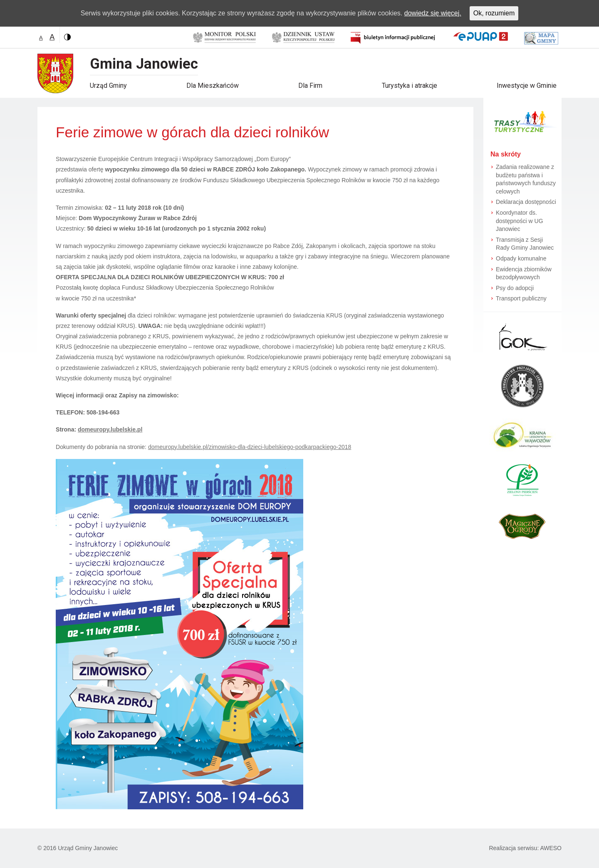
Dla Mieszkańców (213, 86)
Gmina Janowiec (144, 64)
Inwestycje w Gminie (527, 86)
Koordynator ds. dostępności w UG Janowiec (520, 221)
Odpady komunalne (521, 258)
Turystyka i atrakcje (410, 86)
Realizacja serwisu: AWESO (525, 848)
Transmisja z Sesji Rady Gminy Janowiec (525, 244)
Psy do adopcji (515, 288)
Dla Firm (310, 86)
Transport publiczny (521, 298)
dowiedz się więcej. (433, 13)
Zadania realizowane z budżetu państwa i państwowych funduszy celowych (526, 179)
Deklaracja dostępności (526, 202)
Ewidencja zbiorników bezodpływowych (524, 273)
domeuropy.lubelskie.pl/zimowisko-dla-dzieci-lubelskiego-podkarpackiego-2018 (250, 447)
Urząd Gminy (108, 86)
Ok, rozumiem (494, 13)
